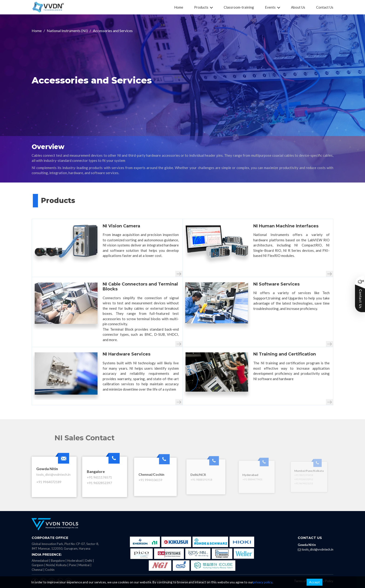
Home (179, 7)
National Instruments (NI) (67, 31)
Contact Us (325, 7)
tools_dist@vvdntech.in (318, 549)
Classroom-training (239, 7)
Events (272, 7)
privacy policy (263, 582)
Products (203, 7)
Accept (314, 582)
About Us (298, 7)
